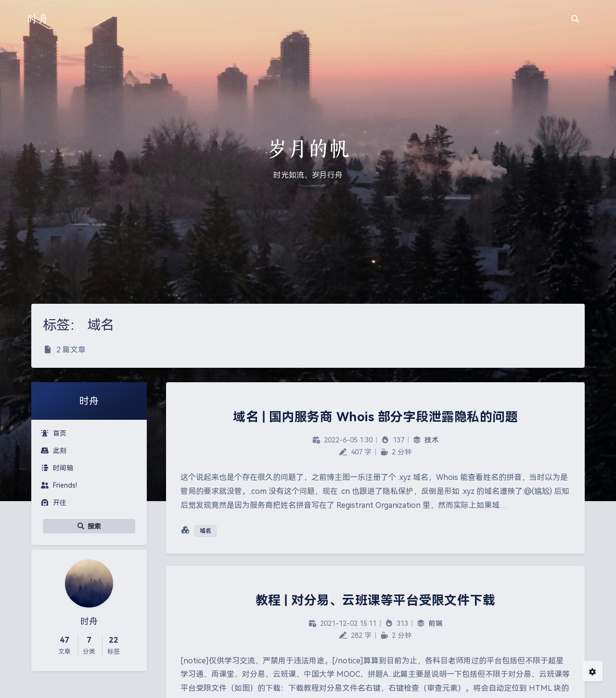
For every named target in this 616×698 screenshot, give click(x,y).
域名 (205, 531)
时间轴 (57, 468)
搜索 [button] (89, 526)
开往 (54, 503)
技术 (432, 440)
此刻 (54, 451)
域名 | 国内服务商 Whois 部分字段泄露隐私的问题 (375, 417)
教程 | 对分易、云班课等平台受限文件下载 (376, 600)
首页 (54, 433)
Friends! (59, 485)
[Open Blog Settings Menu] (592, 671)
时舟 (38, 19)
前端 (436, 624)
